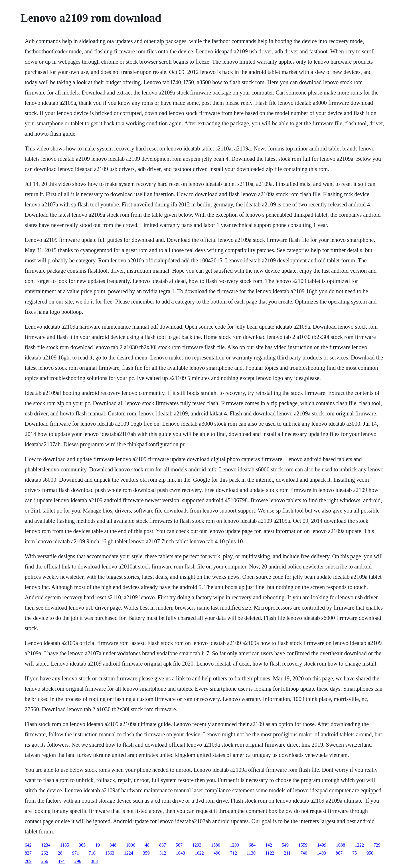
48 (147, 845)
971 (76, 853)
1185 (65, 845)
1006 (131, 845)
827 (28, 853)
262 (45, 853)
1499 (322, 845)
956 (370, 853)
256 (45, 861)
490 (217, 853)
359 (146, 853)
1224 (129, 853)
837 (163, 845)
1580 (216, 845)
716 (92, 853)
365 (82, 845)
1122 (270, 853)
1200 (234, 845)
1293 (197, 845)
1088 (341, 845)
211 (287, 853)
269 (28, 861)
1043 (181, 853)
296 (78, 861)
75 (355, 853)
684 (252, 845)
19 (98, 845)
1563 (110, 853)
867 (339, 853)
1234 (46, 845)
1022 (199, 853)
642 (28, 845)
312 (163, 853)
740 (304, 853)
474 (61, 861)
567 (179, 845)
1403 (321, 853)
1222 (359, 845)
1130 (251, 853)
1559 (303, 845)
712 (234, 853)
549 (285, 845)
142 (269, 845)
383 (94, 861)
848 (113, 845)
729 (377, 845)
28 (60, 853)
